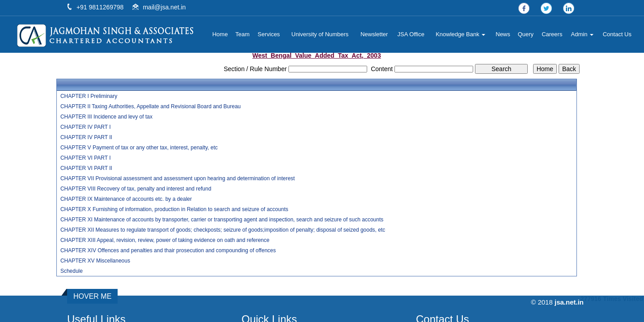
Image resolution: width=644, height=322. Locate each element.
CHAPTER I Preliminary (89, 96)
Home (220, 34)
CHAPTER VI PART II (86, 168)
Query (526, 34)
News (503, 34)
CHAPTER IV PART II (86, 137)
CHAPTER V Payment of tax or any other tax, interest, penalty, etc (139, 148)
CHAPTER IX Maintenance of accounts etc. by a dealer (126, 199)
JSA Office (411, 34)
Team (242, 34)
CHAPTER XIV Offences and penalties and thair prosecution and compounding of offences (168, 250)
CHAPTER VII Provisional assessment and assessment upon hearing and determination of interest (178, 178)
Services (269, 34)
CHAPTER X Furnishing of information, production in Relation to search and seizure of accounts (174, 209)
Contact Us (617, 34)
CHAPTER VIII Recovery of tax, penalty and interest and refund (136, 189)
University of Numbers (320, 34)
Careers (552, 34)
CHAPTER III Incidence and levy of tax (106, 117)
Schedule (72, 271)
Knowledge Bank (460, 34)
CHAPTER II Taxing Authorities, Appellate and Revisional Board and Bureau (150, 106)
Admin (582, 34)
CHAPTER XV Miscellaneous (95, 261)
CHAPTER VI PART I (86, 158)
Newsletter (374, 34)
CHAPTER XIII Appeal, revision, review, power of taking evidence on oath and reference (165, 240)
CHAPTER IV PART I (86, 127)
